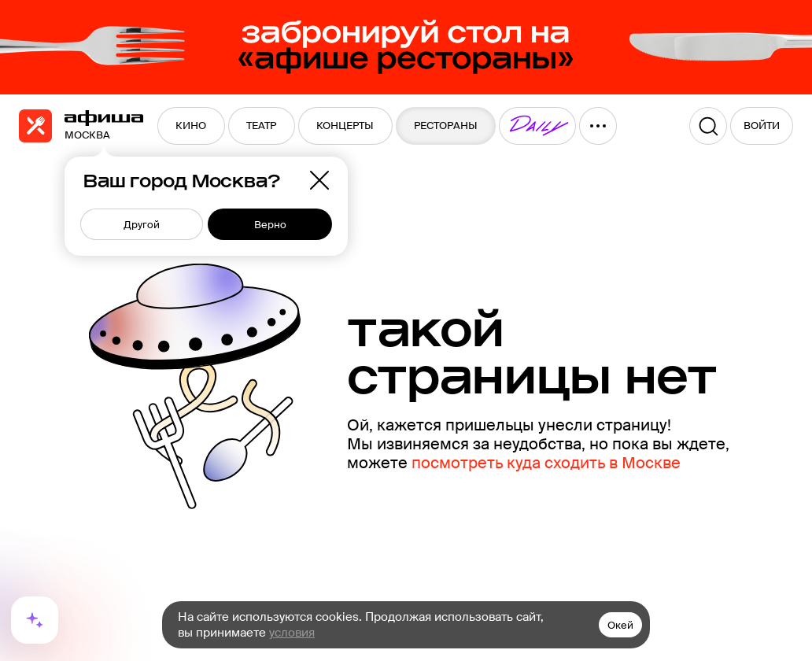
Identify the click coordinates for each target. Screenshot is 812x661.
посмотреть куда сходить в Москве (546, 463)
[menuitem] (191, 126)
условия (292, 633)
